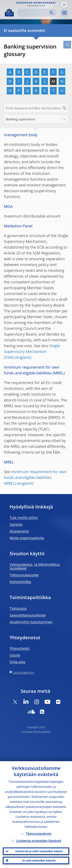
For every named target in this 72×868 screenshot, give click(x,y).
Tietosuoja (18, 608)
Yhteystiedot (20, 648)
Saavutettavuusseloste (28, 615)
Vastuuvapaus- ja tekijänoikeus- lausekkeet (35, 566)
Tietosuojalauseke (24, 575)
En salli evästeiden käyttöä (39, 860)
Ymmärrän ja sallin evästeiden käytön (39, 851)
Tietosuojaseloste (38, 834)
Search (51, 13)
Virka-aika (17, 662)
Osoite (15, 655)
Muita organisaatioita (27, 538)
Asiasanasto (19, 531)
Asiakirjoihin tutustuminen (31, 622)
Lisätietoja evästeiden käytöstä (38, 841)
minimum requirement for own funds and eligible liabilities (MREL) (35, 477)
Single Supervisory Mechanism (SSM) (32, 352)
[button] (64, 4)
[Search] (34, 13)
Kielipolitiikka (20, 582)
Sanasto (16, 524)
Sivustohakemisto (24, 672)
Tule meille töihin (24, 518)
